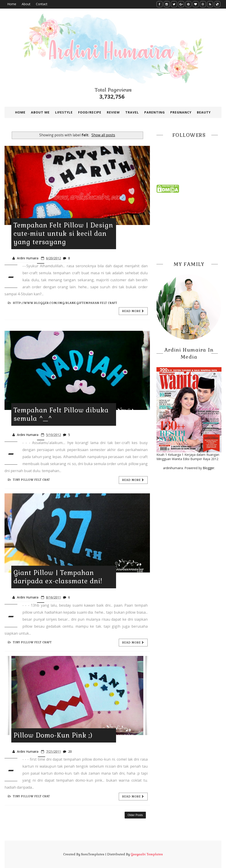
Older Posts (135, 815)
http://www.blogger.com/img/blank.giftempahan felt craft (63, 303)
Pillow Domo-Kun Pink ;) (53, 735)
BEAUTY (204, 112)
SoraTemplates (93, 854)
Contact (42, 4)
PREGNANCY (181, 112)
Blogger (209, 468)
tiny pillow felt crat (29, 480)
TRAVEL (132, 112)
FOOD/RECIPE (90, 112)
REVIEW (113, 112)
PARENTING (155, 112)
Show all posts (103, 135)
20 (70, 751)
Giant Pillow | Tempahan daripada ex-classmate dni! (58, 577)
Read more (133, 311)
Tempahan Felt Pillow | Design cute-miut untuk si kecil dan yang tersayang (63, 234)
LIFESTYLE (64, 112)
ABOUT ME (40, 112)
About (26, 4)
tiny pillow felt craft (30, 642)
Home (12, 4)
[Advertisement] (189, 226)
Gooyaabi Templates (147, 854)
